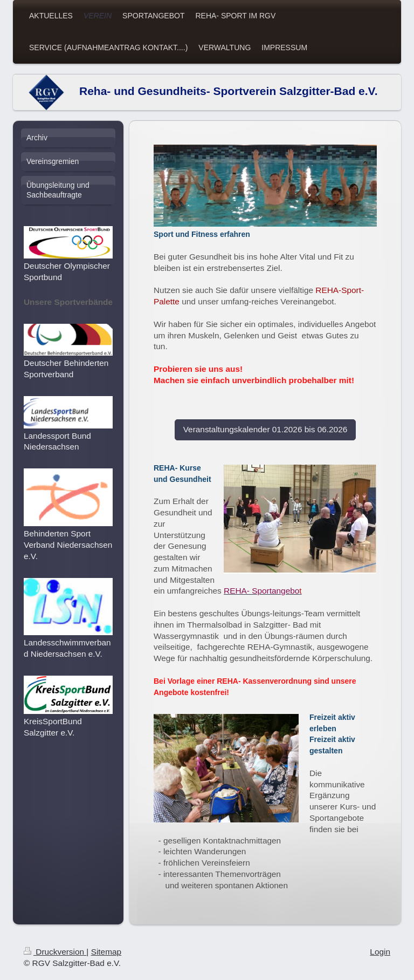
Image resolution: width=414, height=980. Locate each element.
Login (380, 952)
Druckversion (55, 952)
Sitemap (106, 952)
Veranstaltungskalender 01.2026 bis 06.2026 (265, 429)
